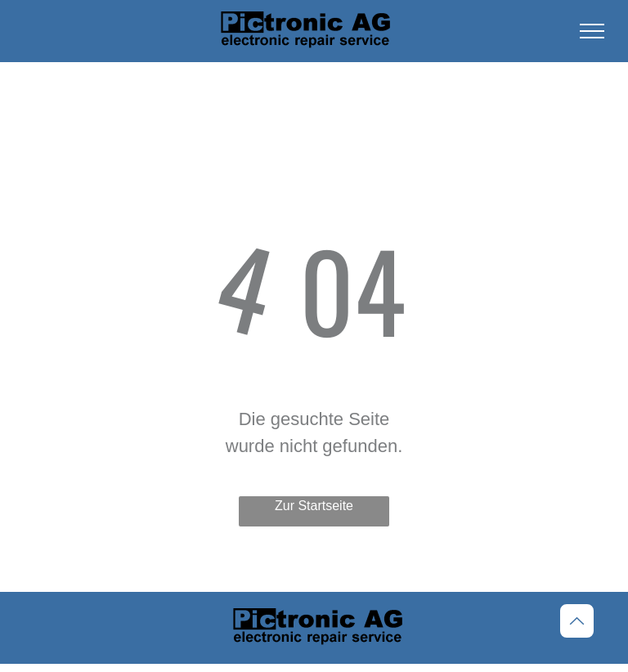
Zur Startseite (314, 506)
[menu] (592, 31)
